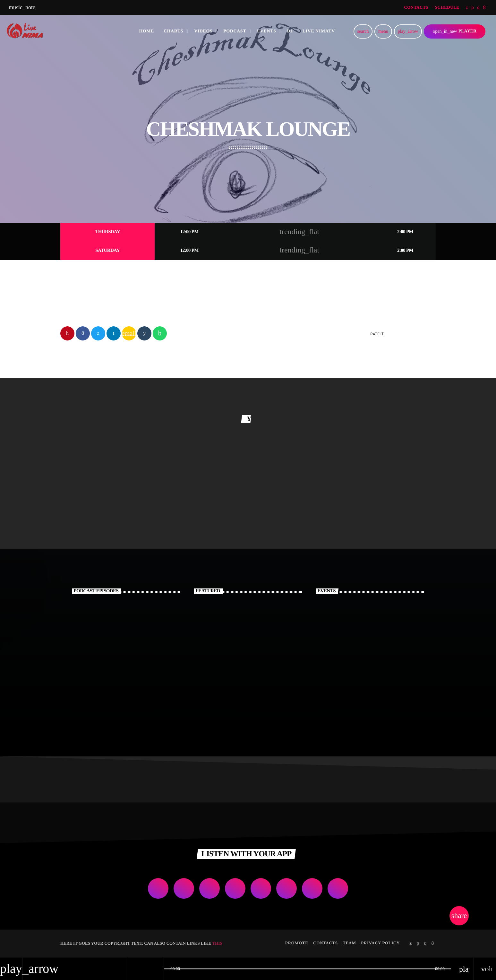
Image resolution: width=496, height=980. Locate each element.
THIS (217, 944)
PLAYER (455, 31)
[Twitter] (467, 8)
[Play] (408, 31)
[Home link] (27, 31)
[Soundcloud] (473, 8)
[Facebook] (484, 8)
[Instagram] (478, 8)
